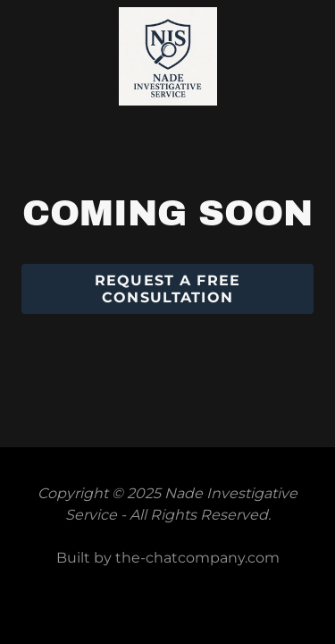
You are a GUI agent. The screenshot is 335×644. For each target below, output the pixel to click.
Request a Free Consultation (167, 289)
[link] (168, 15)
